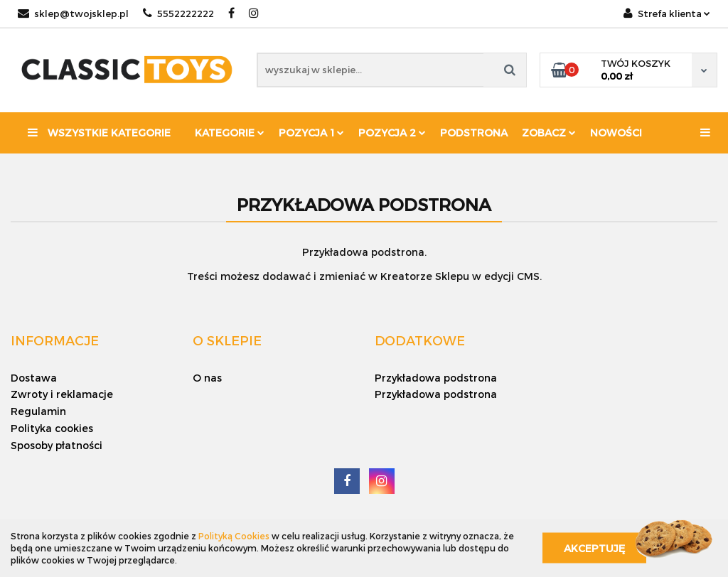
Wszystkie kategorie (99, 133)
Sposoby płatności (57, 445)
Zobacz (549, 133)
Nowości (616, 133)
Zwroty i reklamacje (62, 394)
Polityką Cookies (234, 536)
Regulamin (38, 411)
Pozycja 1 (311, 133)
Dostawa (34, 378)
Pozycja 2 (392, 133)
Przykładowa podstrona (436, 378)
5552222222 (178, 14)
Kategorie (230, 133)
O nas (207, 378)
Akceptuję (594, 548)
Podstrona (474, 133)
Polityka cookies (52, 428)
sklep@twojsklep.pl (73, 14)
